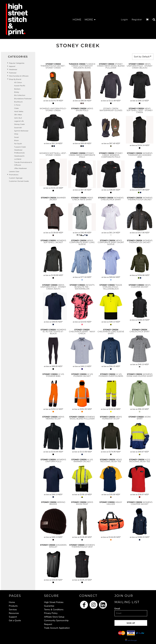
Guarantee (49, 606)
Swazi (16, 137)
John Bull (18, 118)
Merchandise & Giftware (19, 76)
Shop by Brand (15, 79)
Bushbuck (18, 102)
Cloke (16, 108)
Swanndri (18, 128)
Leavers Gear (14, 171)
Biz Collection (20, 95)
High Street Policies (54, 602)
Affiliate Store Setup (54, 617)
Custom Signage (16, 178)
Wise (16, 134)
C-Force (17, 105)
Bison (16, 140)
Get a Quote (15, 620)
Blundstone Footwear (23, 99)
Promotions (14, 175)
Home (12, 602)
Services (13, 610)
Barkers (17, 89)
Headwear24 (19, 156)
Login (124, 19)
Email (117, 609)
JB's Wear (18, 115)
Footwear (13, 73)
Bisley (17, 92)
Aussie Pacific (20, 86)
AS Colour (18, 82)
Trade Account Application (57, 628)
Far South (18, 144)
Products (13, 606)
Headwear (13, 69)
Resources (14, 613)
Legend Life (19, 121)
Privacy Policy (51, 613)
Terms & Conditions (54, 610)
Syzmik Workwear (21, 131)
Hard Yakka (19, 111)
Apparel (12, 66)
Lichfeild (18, 159)
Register (137, 19)
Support (13, 617)
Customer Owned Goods (19, 181)
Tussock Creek (20, 147)
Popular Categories (17, 63)
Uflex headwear (21, 168)
